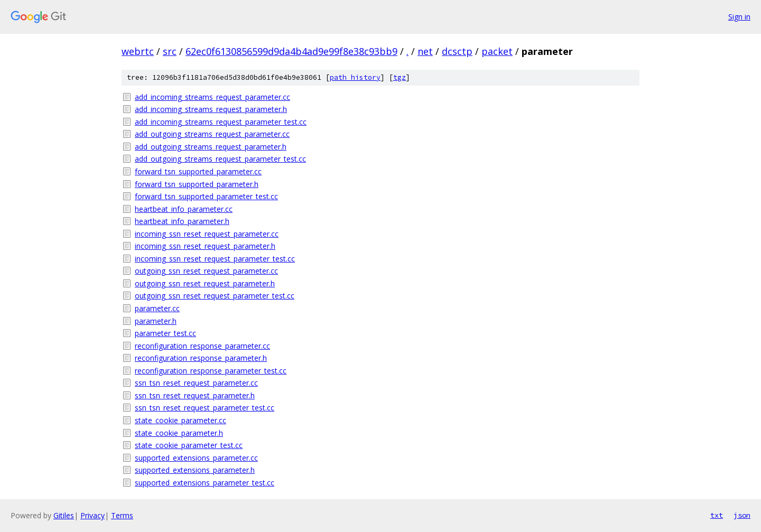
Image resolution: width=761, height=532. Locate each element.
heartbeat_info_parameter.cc (184, 209)
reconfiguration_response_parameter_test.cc (211, 371)
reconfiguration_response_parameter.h (201, 358)
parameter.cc (157, 308)
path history (355, 77)
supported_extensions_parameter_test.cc (205, 483)
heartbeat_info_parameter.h (182, 221)
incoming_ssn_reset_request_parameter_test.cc (215, 259)
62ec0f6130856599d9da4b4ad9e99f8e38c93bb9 (291, 51)
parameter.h (156, 321)
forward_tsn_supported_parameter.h (197, 184)
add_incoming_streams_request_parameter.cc (212, 97)
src (170, 51)
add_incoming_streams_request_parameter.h (211, 109)
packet (497, 51)
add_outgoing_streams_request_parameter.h (211, 147)
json (742, 515)
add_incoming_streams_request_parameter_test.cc (221, 122)
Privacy (92, 515)
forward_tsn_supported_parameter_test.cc (206, 196)
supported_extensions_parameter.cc (196, 458)
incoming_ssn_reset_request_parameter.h (205, 246)
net (425, 51)
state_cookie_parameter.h (179, 433)
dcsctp (457, 51)
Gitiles (64, 515)
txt (717, 515)
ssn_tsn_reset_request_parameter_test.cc (205, 408)
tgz (400, 77)
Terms (122, 515)
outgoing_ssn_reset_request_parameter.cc (206, 271)
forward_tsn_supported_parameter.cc (198, 171)
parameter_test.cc (165, 333)
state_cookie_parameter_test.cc (189, 445)
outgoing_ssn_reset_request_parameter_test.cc (215, 296)
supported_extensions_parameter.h (195, 470)
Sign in (739, 17)
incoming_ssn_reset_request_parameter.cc (207, 234)
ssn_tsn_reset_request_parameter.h (195, 395)
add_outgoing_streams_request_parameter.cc (212, 134)
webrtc (138, 51)
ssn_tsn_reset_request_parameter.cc (196, 383)
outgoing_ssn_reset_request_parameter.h (205, 283)
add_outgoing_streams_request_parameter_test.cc (220, 159)
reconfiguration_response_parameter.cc (202, 346)
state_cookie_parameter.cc (180, 420)
